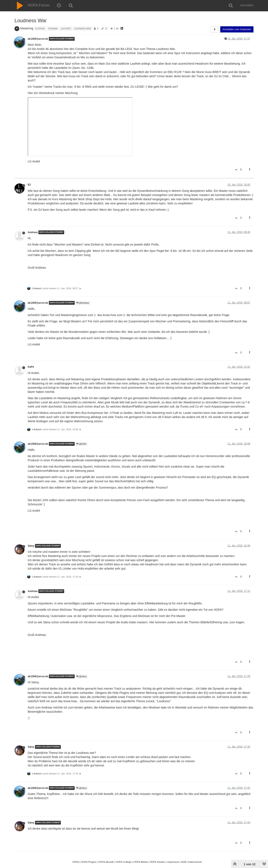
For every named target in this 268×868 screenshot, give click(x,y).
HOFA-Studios (157, 862)
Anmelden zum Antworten (237, 29)
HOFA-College (124, 862)
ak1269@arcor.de (38, 39)
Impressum (173, 862)
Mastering (27, 28)
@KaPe (81, 444)
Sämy (31, 546)
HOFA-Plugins (89, 862)
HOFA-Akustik (106, 862)
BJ (29, 185)
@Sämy (81, 676)
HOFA (76, 862)
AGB (184, 862)
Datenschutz (195, 862)
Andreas (33, 232)
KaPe (31, 367)
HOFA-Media (140, 862)
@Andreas (83, 303)
